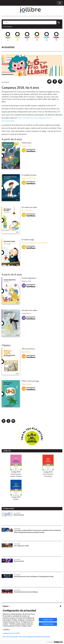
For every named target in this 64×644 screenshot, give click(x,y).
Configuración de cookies (11, 633)
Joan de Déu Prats (29, 178)
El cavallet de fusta (29, 175)
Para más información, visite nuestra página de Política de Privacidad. (26, 637)
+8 (27, 36)
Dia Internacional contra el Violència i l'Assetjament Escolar (34, 577)
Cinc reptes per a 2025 (21, 546)
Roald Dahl (26, 352)
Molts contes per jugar (30, 381)
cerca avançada (7, 27)
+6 (17, 36)
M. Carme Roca (28, 211)
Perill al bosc (27, 143)
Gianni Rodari (27, 384)
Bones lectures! (19, 515)
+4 (8, 36)
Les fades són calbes (29, 310)
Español (6, 606)
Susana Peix (26, 146)
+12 (47, 36)
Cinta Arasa (26, 314)
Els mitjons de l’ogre (29, 207)
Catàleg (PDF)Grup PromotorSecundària (48, 474)
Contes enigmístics (29, 278)
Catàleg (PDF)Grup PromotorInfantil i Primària (16, 474)
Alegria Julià (26, 281)
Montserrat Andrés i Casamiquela (35, 243)
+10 (37, 36)
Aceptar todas (48, 620)
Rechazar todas (48, 624)
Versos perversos (28, 349)
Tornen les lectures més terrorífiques (26, 592)
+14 (56, 36)
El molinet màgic (28, 240)
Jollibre (32, 10)
